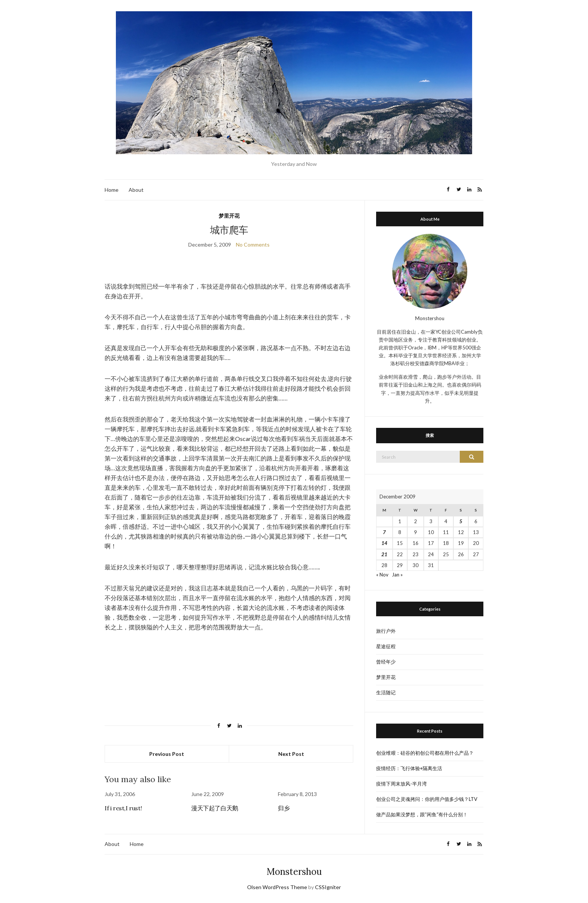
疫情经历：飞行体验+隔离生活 (409, 768)
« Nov (382, 575)
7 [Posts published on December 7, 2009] (384, 532)
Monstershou (294, 872)
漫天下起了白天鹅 (215, 808)
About (136, 190)
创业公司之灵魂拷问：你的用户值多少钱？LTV (427, 799)
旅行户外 (386, 631)
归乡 (284, 808)
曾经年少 (386, 662)
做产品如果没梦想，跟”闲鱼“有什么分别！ (422, 814)
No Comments (253, 245)
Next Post (291, 754)
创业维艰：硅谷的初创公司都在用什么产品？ (425, 753)
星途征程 (386, 646)
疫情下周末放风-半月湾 (401, 784)
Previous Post (167, 754)
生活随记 (386, 692)
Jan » (397, 575)
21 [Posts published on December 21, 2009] (384, 554)
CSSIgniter (328, 887)
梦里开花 (229, 216)
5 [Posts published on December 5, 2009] (461, 521)
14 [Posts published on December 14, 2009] (384, 543)
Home (112, 190)
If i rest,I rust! (123, 808)
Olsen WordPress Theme (277, 887)
